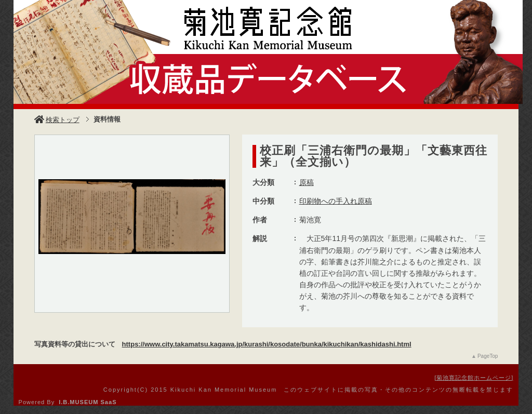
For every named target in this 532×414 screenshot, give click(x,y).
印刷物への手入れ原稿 (336, 201)
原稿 (307, 182)
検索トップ (57, 120)
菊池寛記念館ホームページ (474, 378)
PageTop (488, 356)
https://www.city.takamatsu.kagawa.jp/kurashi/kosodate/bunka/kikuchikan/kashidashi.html (267, 344)
